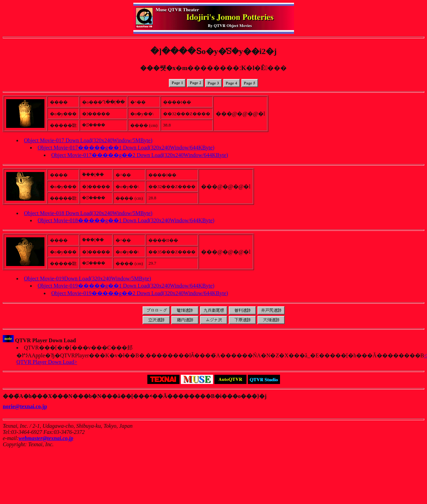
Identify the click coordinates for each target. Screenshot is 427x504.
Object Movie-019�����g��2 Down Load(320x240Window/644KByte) (140, 293)
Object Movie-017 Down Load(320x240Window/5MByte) (88, 140)
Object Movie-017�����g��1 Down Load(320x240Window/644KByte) (126, 148)
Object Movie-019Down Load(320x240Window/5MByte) (88, 278)
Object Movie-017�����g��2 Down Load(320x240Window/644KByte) (140, 155)
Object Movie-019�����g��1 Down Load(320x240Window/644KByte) (126, 286)
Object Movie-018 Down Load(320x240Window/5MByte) (88, 213)
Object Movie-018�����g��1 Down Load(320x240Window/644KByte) (126, 220)
